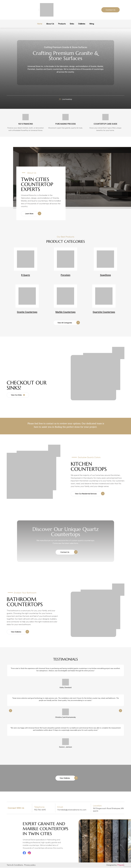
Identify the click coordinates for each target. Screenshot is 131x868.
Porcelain (65, 275)
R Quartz (26, 275)
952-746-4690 (40, 810)
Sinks (72, 24)
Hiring (92, 24)
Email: (60, 807)
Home (40, 24)
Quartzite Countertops (104, 312)
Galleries (82, 24)
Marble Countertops (65, 312)
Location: (97, 806)
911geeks (121, 865)
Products (62, 24)
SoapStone (105, 275)
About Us (50, 24)
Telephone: (39, 807)
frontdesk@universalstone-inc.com (72, 810)
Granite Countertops (27, 312)
